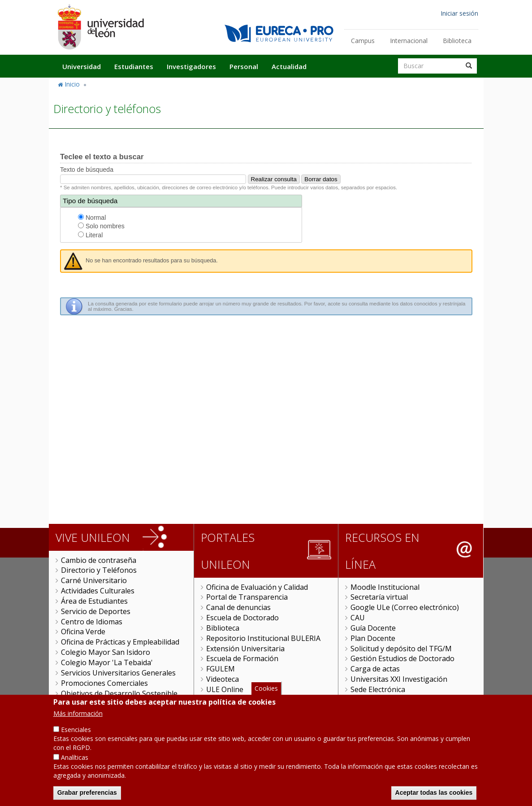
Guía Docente (373, 628)
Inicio (72, 84)
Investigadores (191, 66)
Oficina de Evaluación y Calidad (257, 587)
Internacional (409, 41)
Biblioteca (457, 41)
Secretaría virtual (379, 597)
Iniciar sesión (459, 13)
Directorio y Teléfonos (99, 570)
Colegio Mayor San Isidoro (106, 652)
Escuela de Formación (242, 658)
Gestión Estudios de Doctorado (402, 658)
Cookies (266, 690)
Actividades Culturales (98, 591)
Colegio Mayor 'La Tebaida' (107, 662)
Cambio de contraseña (99, 560)
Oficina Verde (83, 632)
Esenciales (76, 731)
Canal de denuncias (238, 607)
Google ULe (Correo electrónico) (405, 607)
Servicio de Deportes (96, 611)
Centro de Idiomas (92, 622)
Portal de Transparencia (247, 597)
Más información (78, 715)
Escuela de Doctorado (242, 618)
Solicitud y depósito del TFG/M (401, 649)
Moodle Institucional (385, 587)
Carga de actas (375, 669)
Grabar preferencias (87, 794)
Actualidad (289, 66)
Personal (244, 66)
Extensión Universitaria (245, 649)
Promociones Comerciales (104, 683)
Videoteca (223, 679)
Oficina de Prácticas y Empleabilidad (120, 642)
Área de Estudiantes (94, 601)
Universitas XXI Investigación (399, 679)
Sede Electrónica (378, 689)
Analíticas (75, 759)
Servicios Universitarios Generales (118, 673)
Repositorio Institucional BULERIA (263, 638)
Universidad (82, 66)
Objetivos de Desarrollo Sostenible (119, 693)
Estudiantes (134, 66)
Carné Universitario (94, 580)
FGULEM (221, 669)
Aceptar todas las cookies (434, 794)
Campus (363, 41)
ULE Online (225, 689)
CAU (358, 618)
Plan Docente (373, 638)
